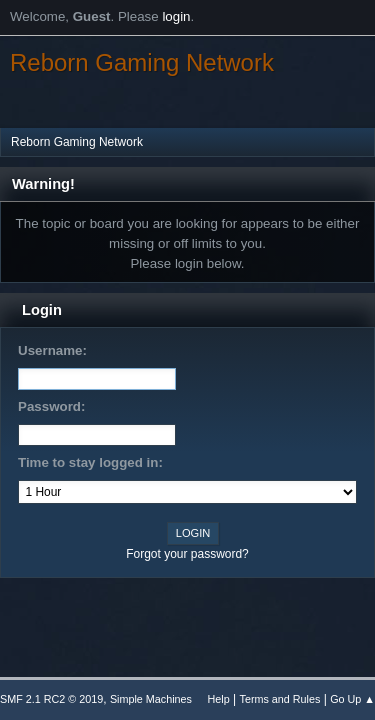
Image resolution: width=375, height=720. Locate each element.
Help (219, 699)
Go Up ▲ (352, 699)
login (176, 16)
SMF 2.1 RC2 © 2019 (51, 699)
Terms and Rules (280, 699)
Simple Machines (151, 699)
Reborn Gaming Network (142, 62)
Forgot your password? (187, 554)
